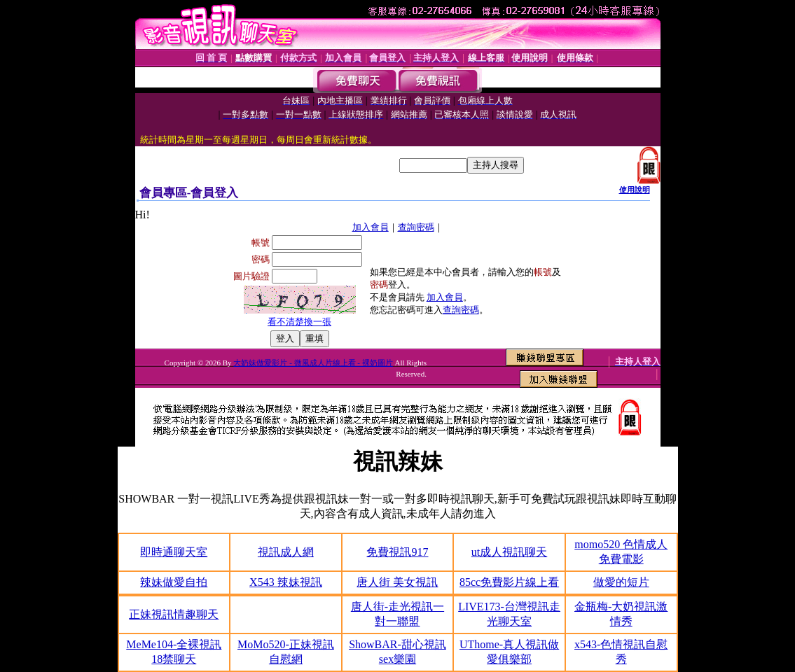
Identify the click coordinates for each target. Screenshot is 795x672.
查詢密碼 (416, 227)
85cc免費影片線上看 (509, 582)
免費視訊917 (397, 552)
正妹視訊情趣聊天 (174, 614)
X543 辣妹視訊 (286, 582)
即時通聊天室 (174, 552)
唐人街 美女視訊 (397, 582)
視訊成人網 (286, 552)
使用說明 (635, 190)
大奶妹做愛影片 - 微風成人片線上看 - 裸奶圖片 (313, 363)
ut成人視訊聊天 (509, 552)
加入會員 (371, 227)
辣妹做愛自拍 (174, 582)
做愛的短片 (621, 582)
